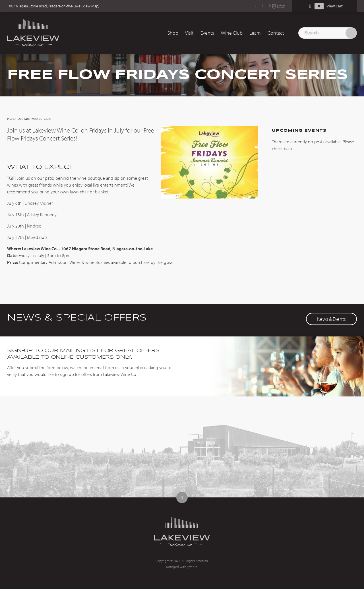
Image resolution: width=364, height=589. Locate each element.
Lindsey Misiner (39, 203)
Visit (189, 33)
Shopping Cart (310, 6)
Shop (173, 33)
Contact (276, 33)
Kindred (34, 226)
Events (207, 33)
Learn (255, 33)
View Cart (335, 6)
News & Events (331, 319)
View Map (91, 6)
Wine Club (232, 33)
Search (351, 33)
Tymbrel (192, 567)
